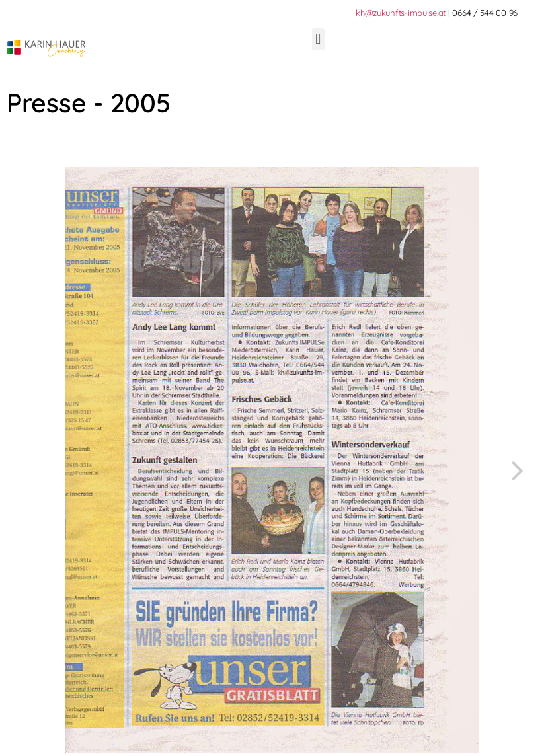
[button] (318, 39)
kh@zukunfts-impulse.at (401, 13)
